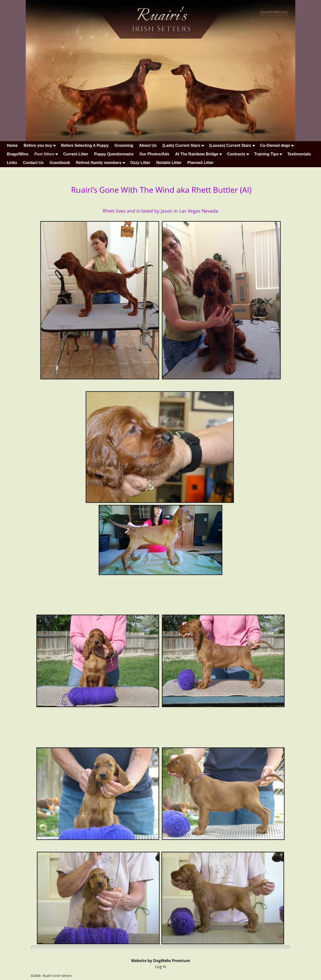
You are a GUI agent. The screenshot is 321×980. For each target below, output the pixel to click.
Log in (161, 966)
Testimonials (299, 154)
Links (12, 163)
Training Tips (269, 154)
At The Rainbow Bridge (200, 154)
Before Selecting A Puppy (85, 145)
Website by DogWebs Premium (161, 961)
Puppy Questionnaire (114, 154)
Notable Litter (169, 163)
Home (12, 145)
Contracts (239, 154)
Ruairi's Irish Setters (57, 976)
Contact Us (33, 163)
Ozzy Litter (140, 163)
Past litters (47, 154)
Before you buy (41, 145)
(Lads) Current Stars (184, 145)
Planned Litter (201, 163)
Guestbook (60, 163)
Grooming (124, 145)
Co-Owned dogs (278, 145)
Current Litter (76, 154)
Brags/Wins (18, 154)
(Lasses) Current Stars (233, 145)
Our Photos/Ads (154, 154)
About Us (148, 145)
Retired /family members (102, 163)
